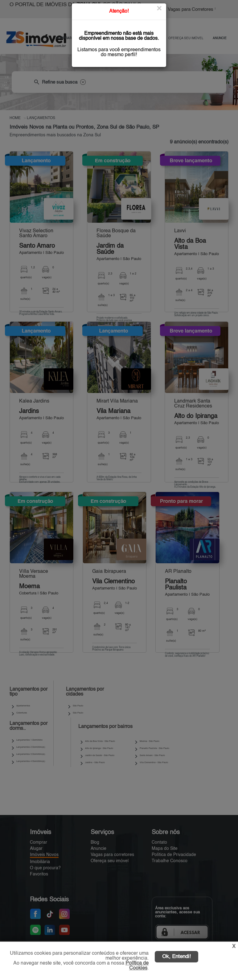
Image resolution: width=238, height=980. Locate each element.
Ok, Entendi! (176, 957)
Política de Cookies (137, 966)
